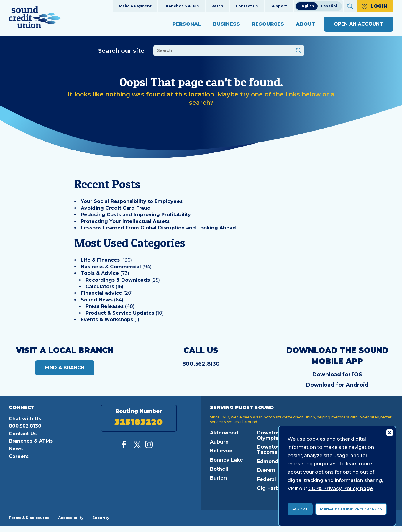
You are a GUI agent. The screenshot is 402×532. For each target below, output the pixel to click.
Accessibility (71, 518)
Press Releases (105, 306)
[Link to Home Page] (35, 18)
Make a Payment (135, 6)
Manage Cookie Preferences (351, 509)
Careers (19, 456)
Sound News (97, 300)
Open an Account (358, 24)
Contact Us (247, 6)
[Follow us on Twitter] (137, 447)
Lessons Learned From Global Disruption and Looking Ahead (158, 228)
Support (279, 6)
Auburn (219, 442)
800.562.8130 (201, 364)
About (305, 24)
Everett (266, 470)
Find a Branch (65, 368)
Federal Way (273, 479)
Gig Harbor (271, 488)
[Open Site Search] (350, 6)
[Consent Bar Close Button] (389, 432)
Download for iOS (337, 375)
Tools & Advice (100, 273)
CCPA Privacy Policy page (341, 489)
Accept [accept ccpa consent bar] (300, 509)
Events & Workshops (107, 320)
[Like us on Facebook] (125, 447)
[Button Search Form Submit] (299, 51)
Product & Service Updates (120, 313)
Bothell (219, 469)
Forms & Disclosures (29, 518)
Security (101, 518)
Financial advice (101, 293)
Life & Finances (100, 260)
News (16, 449)
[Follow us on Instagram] (149, 447)
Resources (268, 24)
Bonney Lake (227, 460)
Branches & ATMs (182, 6)
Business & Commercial (111, 267)
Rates (217, 6)
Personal (187, 24)
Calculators (100, 286)
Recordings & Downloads (118, 280)
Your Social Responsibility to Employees (132, 201)
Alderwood (224, 433)
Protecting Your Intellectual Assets (125, 221)
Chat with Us (25, 419)
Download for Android (337, 385)
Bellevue (221, 451)
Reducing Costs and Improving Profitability (136, 215)
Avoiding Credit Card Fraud (116, 208)
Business (227, 24)
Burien (218, 478)
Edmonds (269, 461)
